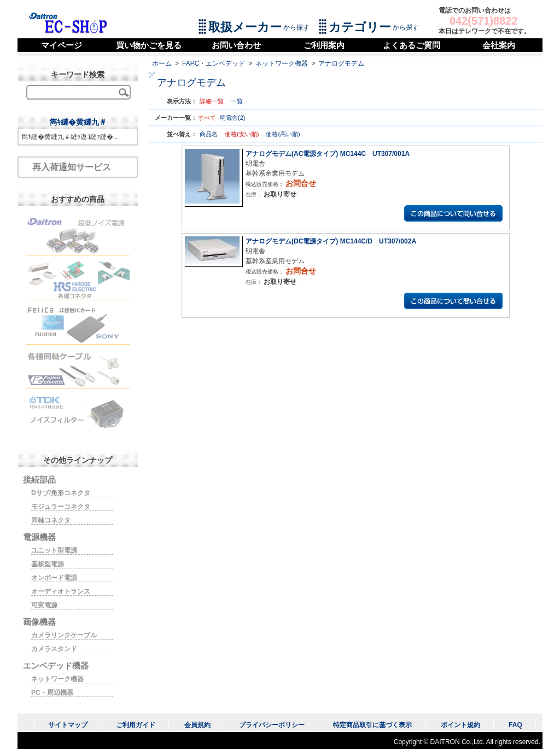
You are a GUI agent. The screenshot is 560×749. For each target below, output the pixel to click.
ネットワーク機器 (282, 63)
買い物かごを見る (149, 45)
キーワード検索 (78, 74)
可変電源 (44, 605)
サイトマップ (68, 725)
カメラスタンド (54, 649)
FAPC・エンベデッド (214, 63)
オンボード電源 (54, 578)
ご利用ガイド (136, 725)
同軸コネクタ (51, 520)
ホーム (162, 63)
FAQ (515, 725)
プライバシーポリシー (272, 725)
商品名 (209, 134)
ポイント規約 (460, 725)
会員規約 (197, 725)
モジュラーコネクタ (61, 507)
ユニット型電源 (54, 550)
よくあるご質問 (412, 45)
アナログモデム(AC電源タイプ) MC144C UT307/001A (328, 154)
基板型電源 (48, 564)
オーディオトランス (61, 591)
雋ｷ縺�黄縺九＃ (78, 122)
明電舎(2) (232, 118)
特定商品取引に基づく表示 (372, 725)
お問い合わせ (236, 45)
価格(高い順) (283, 134)
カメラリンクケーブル (64, 635)
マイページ (62, 45)
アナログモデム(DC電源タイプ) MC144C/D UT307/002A (331, 241)
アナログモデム (341, 63)
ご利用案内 (324, 45)
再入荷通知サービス (72, 167)
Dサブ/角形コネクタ (61, 493)
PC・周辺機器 (52, 693)
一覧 (237, 101)
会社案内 (499, 45)
